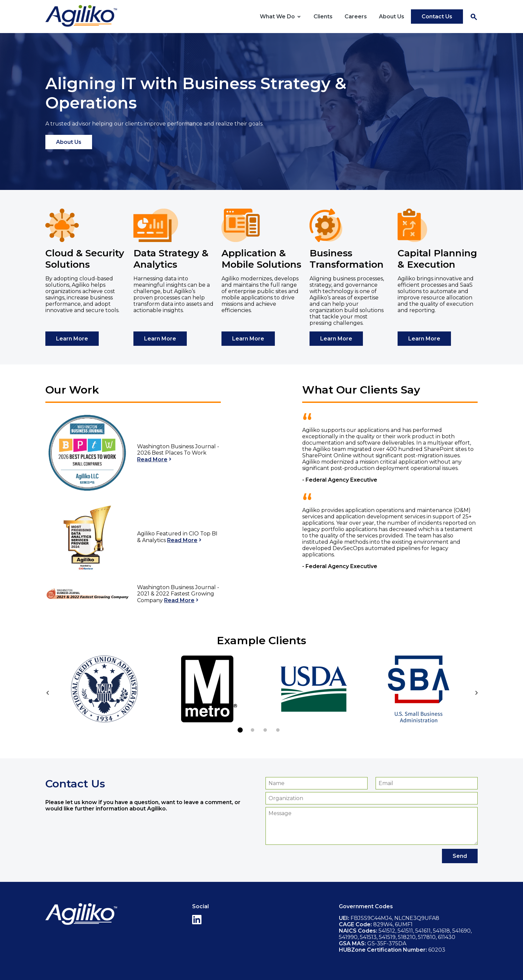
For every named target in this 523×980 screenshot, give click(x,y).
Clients (323, 17)
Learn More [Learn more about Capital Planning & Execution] (424, 339)
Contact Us (437, 17)
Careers (356, 17)
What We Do (277, 17)
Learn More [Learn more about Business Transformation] (336, 339)
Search (474, 17)
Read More (152, 459)
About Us (392, 17)
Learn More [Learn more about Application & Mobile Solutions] (248, 339)
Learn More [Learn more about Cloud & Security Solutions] (72, 339)
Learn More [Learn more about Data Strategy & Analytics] (160, 339)
